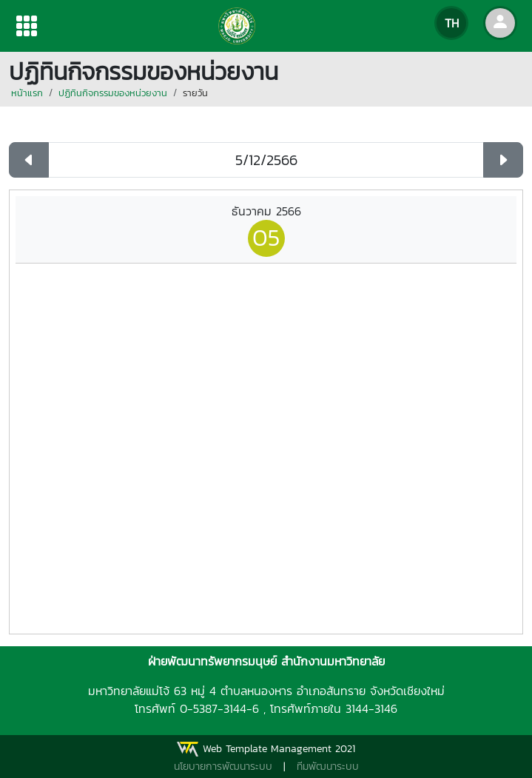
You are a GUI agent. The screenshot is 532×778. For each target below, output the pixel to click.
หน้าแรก (27, 93)
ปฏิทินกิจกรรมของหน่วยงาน (113, 93)
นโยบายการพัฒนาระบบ (223, 767)
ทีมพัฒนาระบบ (328, 767)
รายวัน (195, 93)
